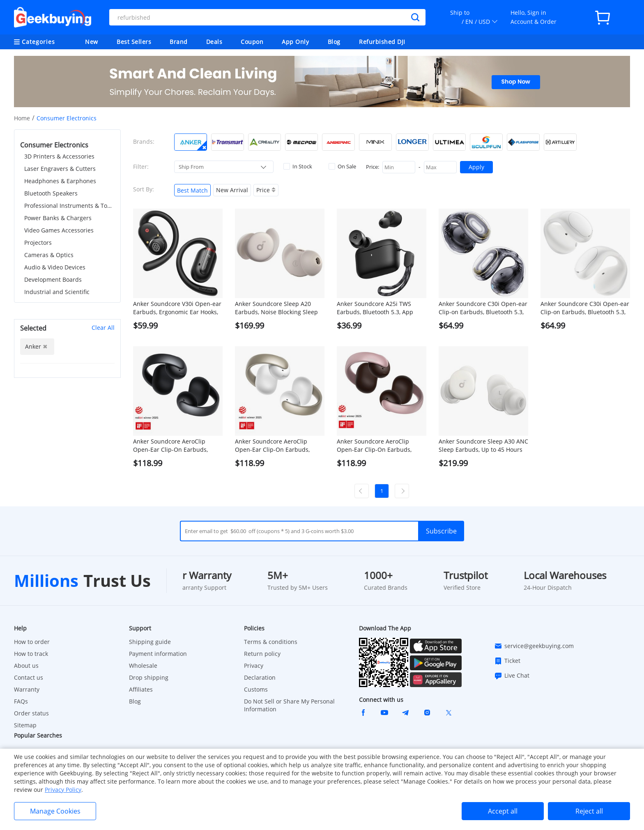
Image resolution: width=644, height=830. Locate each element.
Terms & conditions (271, 642)
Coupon (252, 42)
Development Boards (53, 279)
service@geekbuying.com (534, 646)
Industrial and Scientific (57, 292)
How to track (31, 654)
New (92, 42)
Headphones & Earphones (60, 181)
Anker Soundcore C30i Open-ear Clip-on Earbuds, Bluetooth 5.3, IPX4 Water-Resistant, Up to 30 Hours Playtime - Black (483, 308)
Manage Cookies (55, 811)
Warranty (27, 689)
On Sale (342, 166)
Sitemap (25, 725)
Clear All (103, 328)
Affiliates (141, 689)
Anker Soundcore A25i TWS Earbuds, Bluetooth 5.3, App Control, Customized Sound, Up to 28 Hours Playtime (379, 308)
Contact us (29, 677)
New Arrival (232, 190)
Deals (214, 42)
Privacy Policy (63, 790)
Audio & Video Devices (55, 267)
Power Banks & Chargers (58, 218)
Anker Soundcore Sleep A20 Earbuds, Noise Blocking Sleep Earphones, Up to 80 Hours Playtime (276, 308)
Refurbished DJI (382, 42)
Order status (31, 713)
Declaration (260, 677)
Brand (179, 42)
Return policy (262, 654)
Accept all (503, 811)
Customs (256, 689)
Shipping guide (150, 642)
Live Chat (512, 676)
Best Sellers (134, 42)
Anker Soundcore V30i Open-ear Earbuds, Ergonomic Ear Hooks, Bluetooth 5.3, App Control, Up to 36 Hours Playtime (177, 308)
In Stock (298, 166)
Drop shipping (149, 677)
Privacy (254, 666)
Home (22, 118)
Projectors (38, 243)
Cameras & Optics (49, 255)
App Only (295, 42)
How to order (32, 642)
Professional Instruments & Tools (69, 206)
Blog (334, 42)
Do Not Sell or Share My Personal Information (289, 705)
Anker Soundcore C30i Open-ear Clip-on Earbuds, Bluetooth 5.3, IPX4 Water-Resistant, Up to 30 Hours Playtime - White (585, 308)
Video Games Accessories (59, 230)
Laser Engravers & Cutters (60, 169)
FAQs (21, 701)
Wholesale (143, 666)
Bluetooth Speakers (51, 193)
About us (26, 666)
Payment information (158, 654)
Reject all (589, 811)
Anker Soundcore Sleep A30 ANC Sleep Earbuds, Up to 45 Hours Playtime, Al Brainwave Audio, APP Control (483, 446)
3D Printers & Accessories (59, 156)
